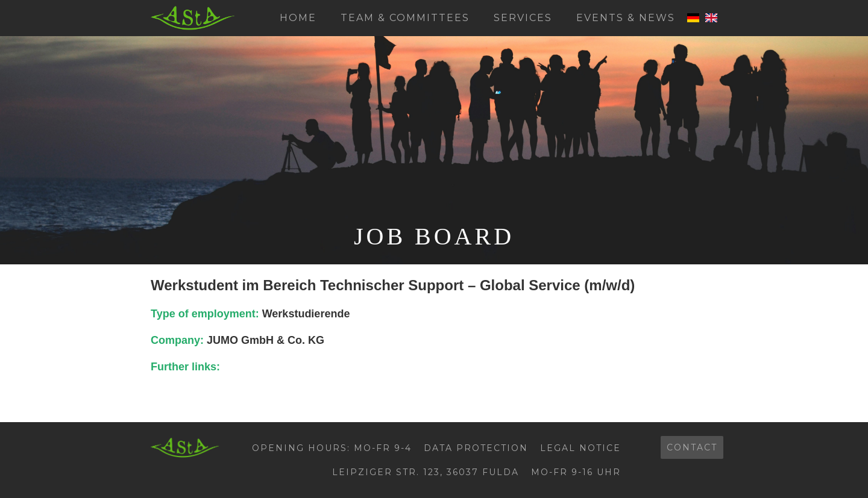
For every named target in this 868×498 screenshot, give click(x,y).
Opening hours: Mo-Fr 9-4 (332, 448)
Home (298, 18)
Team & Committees (405, 18)
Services (523, 18)
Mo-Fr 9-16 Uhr (576, 472)
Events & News (626, 18)
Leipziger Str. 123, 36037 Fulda (426, 472)
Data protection (476, 448)
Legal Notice (580, 448)
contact (692, 447)
